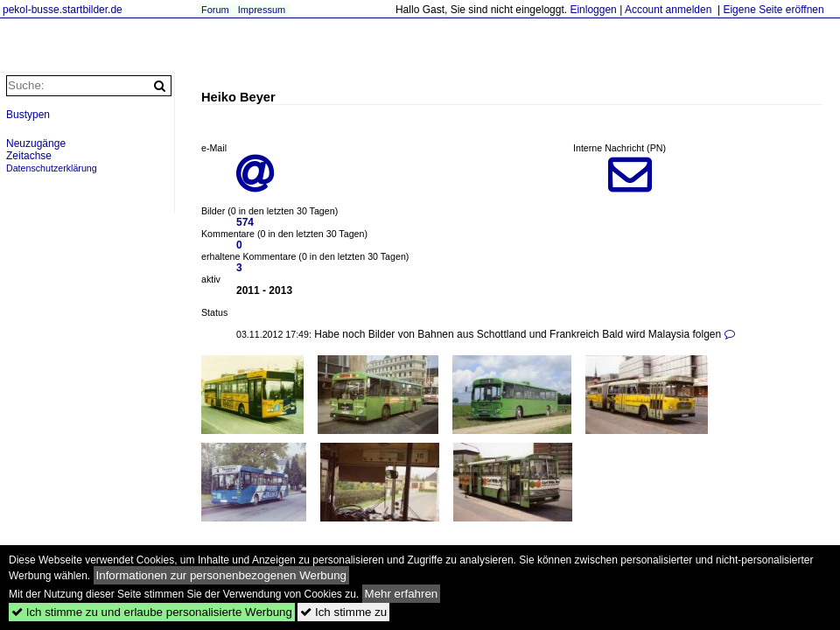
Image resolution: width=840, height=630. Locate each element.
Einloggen (593, 10)
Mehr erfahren (402, 594)
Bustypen (28, 115)
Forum (215, 10)
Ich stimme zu (343, 612)
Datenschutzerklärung (52, 168)
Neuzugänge (36, 143)
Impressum (262, 10)
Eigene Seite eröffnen (773, 10)
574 (245, 222)
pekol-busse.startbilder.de (63, 10)
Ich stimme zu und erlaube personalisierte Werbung (152, 612)
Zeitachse (29, 156)
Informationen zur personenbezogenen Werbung (222, 575)
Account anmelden (668, 10)
